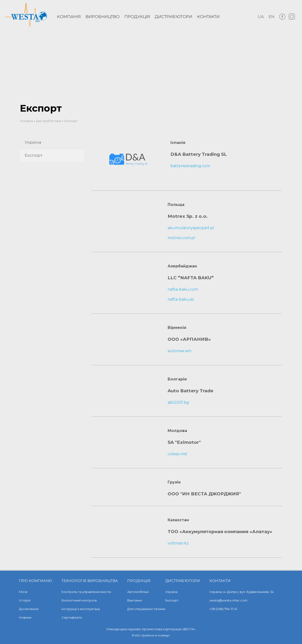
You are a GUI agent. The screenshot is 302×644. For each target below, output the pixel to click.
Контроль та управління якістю (86, 592)
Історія (25, 600)
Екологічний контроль (79, 600)
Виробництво (103, 17)
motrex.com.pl (181, 238)
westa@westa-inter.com (228, 600)
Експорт (33, 155)
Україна (33, 142)
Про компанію (35, 581)
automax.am (179, 351)
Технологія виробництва (90, 581)
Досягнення (29, 609)
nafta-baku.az (181, 299)
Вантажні (135, 600)
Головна (26, 121)
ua (261, 17)
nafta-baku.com (183, 289)
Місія (23, 592)
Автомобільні (138, 592)
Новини (25, 617)
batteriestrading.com (190, 166)
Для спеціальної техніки (146, 609)
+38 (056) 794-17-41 (223, 609)
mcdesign (164, 635)
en (271, 17)
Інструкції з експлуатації (81, 609)
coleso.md (177, 454)
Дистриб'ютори (174, 17)
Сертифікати (72, 617)
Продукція (137, 17)
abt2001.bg (178, 402)
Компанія (69, 17)
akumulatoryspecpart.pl (191, 228)
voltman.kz (178, 543)
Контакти (208, 17)
